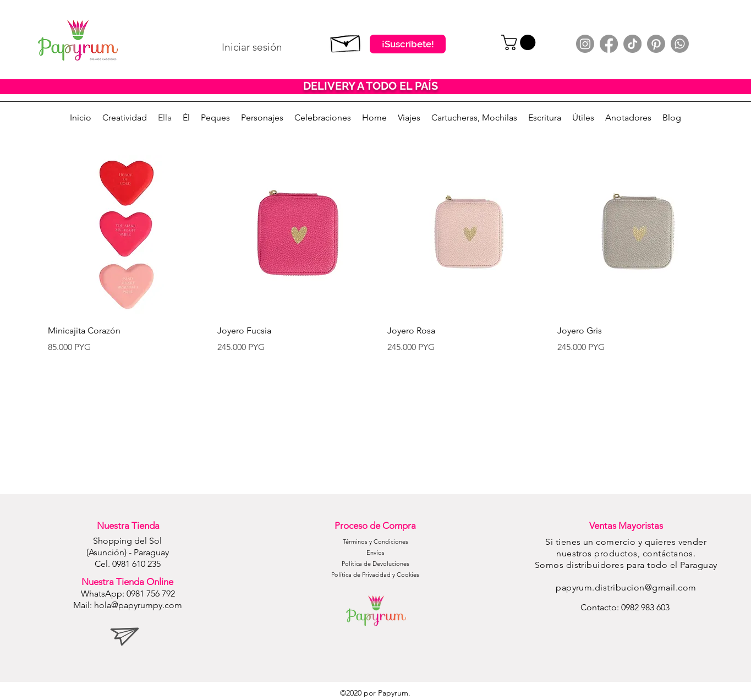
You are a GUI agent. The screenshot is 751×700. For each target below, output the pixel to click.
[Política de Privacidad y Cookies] (375, 575)
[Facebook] (609, 44)
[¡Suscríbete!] (408, 44)
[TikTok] (632, 44)
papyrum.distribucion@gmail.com (626, 587)
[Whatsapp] (680, 44)
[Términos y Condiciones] (375, 542)
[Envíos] (375, 553)
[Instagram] (585, 44)
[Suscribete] (346, 41)
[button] (520, 42)
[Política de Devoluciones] (375, 564)
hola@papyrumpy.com (138, 605)
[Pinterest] (656, 44)
